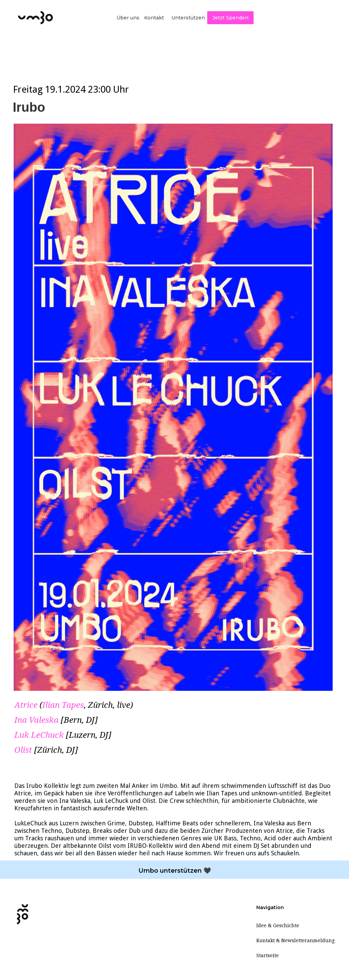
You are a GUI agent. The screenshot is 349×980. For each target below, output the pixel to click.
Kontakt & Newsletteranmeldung (295, 940)
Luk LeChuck (39, 735)
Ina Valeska (36, 720)
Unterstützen (188, 18)
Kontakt (154, 18)
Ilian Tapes (63, 705)
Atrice (26, 705)
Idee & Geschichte (278, 925)
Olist (23, 750)
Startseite (268, 955)
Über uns (128, 18)
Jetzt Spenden (230, 18)
